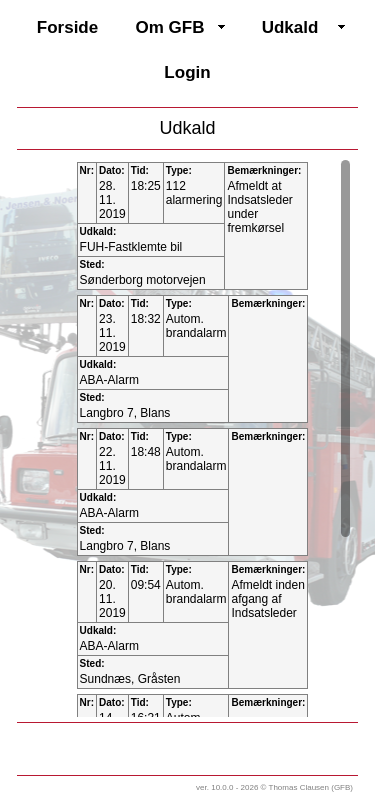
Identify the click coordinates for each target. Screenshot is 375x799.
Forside (67, 27)
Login (187, 72)
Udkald (290, 27)
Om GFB (170, 27)
